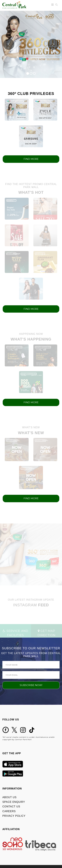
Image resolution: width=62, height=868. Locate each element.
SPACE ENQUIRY (14, 802)
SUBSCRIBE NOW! (31, 685)
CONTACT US (11, 807)
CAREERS (9, 811)
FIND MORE (31, 159)
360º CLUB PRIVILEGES (15, 101)
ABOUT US (9, 797)
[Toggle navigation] (53, 5)
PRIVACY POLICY (14, 816)
